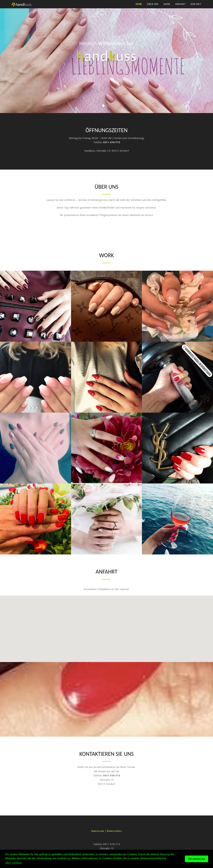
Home (139, 4)
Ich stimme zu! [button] (197, 859)
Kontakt (196, 4)
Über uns (153, 4)
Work (167, 4)
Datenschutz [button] (114, 831)
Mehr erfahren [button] (14, 863)
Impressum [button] (98, 831)
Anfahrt (180, 4)
